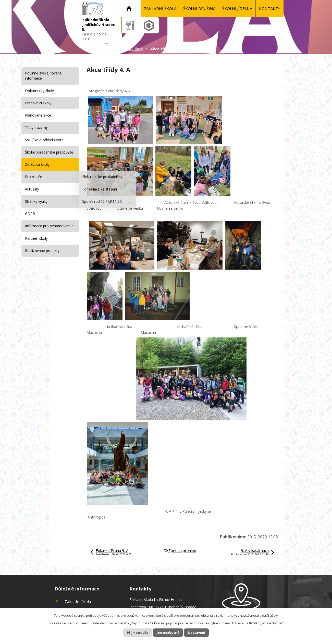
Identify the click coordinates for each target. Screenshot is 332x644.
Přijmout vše (133, 632)
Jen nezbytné (168, 632)
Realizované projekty (42, 251)
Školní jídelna (237, 8)
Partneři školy (36, 238)
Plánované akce (38, 115)
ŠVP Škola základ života (44, 140)
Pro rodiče (34, 177)
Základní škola (160, 8)
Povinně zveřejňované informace (43, 76)
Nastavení (201, 632)
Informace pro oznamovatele (49, 226)
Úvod (129, 9)
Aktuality (32, 189)
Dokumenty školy (39, 91)
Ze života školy (130, 49)
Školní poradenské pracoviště (49, 152)
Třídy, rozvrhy (36, 127)
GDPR (30, 214)
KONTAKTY (270, 8)
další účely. (270, 615)
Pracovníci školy (38, 103)
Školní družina (199, 8)
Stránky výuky (36, 201)
